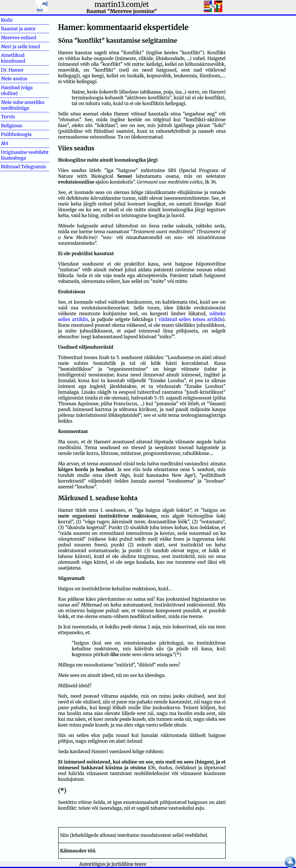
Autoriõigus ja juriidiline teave (113, 864)
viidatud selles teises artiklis (191, 319)
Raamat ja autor (18, 29)
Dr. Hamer (12, 70)
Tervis (17, 117)
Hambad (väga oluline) (17, 90)
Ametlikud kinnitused (13, 58)
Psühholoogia (16, 134)
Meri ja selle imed (20, 46)
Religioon (12, 126)
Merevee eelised (18, 38)
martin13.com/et (122, 4)
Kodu (16, 20)
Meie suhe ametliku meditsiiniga (23, 105)
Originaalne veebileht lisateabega (25, 155)
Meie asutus (14, 79)
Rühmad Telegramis (23, 167)
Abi (14, 143)
